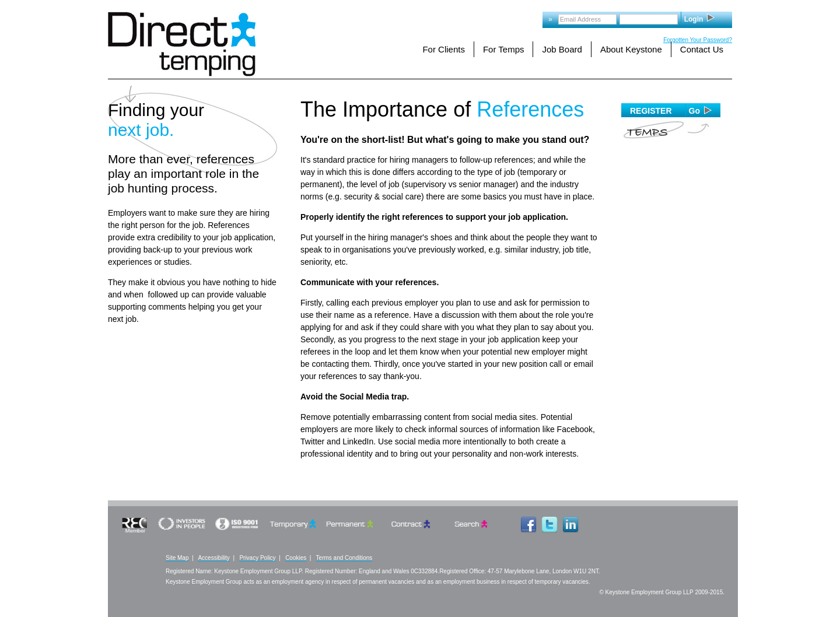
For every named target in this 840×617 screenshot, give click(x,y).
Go (694, 111)
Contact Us (702, 49)
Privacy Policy (257, 558)
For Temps (504, 49)
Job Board (562, 49)
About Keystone (631, 49)
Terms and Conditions (344, 558)
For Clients (444, 49)
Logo (182, 44)
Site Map (177, 558)
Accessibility (213, 558)
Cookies (296, 558)
